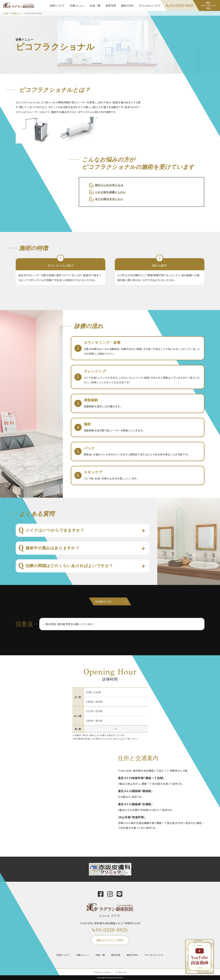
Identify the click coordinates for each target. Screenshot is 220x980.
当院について (63, 955)
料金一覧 (100, 955)
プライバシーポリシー (103, 972)
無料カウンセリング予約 (110, 940)
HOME (6, 13)
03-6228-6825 (112, 930)
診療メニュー (17, 13)
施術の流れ (132, 955)
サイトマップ (121, 972)
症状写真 (116, 955)
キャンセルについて (154, 955)
